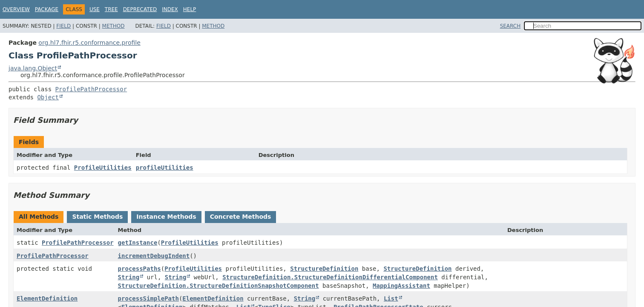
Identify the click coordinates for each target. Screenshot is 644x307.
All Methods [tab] (39, 217)
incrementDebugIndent (154, 256)
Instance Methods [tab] (166, 217)
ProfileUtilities (103, 168)
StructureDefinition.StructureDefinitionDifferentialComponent (330, 277)
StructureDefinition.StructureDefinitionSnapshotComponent (218, 286)
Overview (16, 9)
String (129, 277)
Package (47, 9)
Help (190, 9)
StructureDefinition (324, 269)
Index (170, 9)
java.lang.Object (33, 68)
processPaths (139, 269)
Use (95, 9)
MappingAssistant (401, 286)
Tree (111, 9)
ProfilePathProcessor (91, 89)
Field (63, 26)
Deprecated (140, 9)
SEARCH (510, 26)
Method (114, 26)
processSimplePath (148, 298)
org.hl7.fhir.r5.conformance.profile (89, 43)
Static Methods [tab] (97, 217)
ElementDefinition (47, 298)
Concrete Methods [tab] (241, 217)
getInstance (138, 243)
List (391, 298)
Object (48, 97)
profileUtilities (165, 168)
